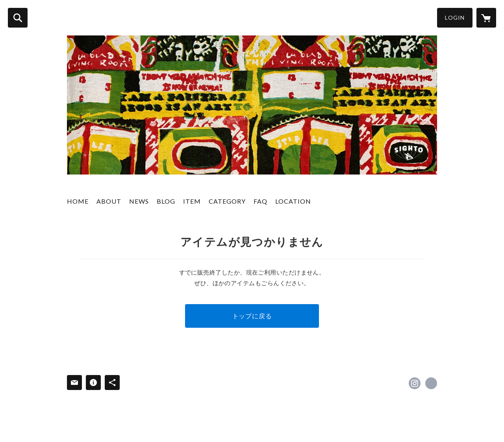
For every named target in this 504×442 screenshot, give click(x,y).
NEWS (139, 201)
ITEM (192, 201)
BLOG (166, 201)
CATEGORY (227, 201)
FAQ (260, 201)
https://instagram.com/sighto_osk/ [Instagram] (415, 383)
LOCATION (293, 201)
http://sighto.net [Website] (431, 383)
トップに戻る (252, 316)
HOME (78, 201)
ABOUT (109, 201)
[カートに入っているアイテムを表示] (486, 18)
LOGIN (455, 18)
